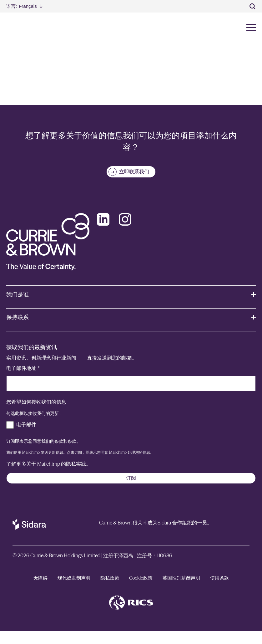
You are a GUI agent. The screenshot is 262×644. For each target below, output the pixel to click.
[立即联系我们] (131, 185)
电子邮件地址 (23, 381)
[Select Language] (24, 6)
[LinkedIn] (103, 233)
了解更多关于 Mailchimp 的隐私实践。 (49, 477)
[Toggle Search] (253, 6)
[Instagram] (125, 233)
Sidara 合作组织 (175, 536)
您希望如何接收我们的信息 (36, 415)
